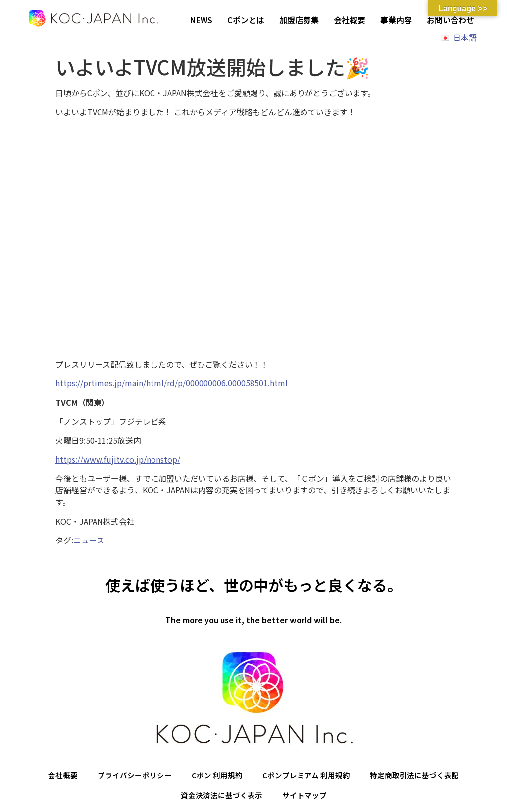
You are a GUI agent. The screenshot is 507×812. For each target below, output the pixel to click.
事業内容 (396, 20)
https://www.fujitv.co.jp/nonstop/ (118, 459)
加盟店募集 (299, 20)
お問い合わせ (451, 20)
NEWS (201, 20)
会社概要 (350, 20)
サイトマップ (307, 797)
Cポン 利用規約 (215, 776)
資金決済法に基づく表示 (220, 797)
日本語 (465, 37)
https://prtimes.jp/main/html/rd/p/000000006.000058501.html (172, 383)
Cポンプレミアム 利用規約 (309, 776)
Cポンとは (246, 20)
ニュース (89, 540)
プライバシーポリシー (128, 776)
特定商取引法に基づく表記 (423, 776)
